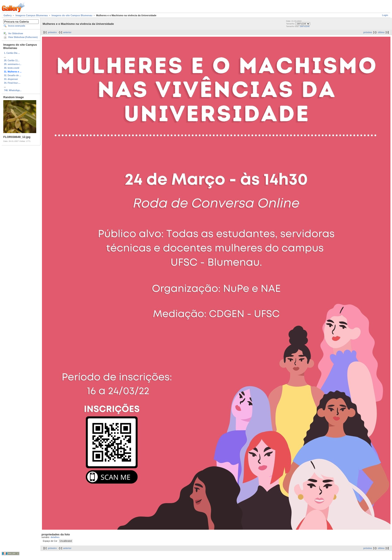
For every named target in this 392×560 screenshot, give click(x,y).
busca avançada (17, 26)
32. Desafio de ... (13, 75)
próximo (368, 32)
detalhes (55, 537)
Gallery (8, 15)
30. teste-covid (12, 68)
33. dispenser (11, 79)
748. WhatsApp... (13, 90)
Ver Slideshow (16, 33)
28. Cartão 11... (12, 61)
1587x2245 (304, 26)
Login (385, 15)
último (381, 32)
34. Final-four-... (12, 83)
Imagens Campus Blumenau (32, 15)
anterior (67, 32)
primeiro (52, 32)
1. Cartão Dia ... (12, 53)
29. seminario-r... (13, 64)
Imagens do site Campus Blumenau (72, 15)
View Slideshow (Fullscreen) (23, 37)
